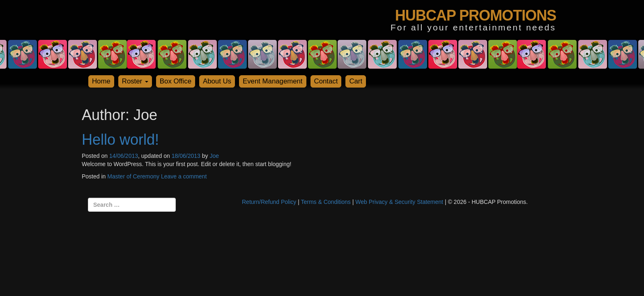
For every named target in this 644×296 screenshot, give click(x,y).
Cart (356, 81)
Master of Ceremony (133, 176)
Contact (326, 81)
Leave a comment (184, 176)
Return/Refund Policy (269, 202)
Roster (135, 81)
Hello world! (120, 140)
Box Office (176, 81)
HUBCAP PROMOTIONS (476, 15)
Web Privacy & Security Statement (399, 202)
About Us (217, 81)
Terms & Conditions (325, 202)
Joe (214, 156)
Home (101, 81)
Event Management (273, 81)
